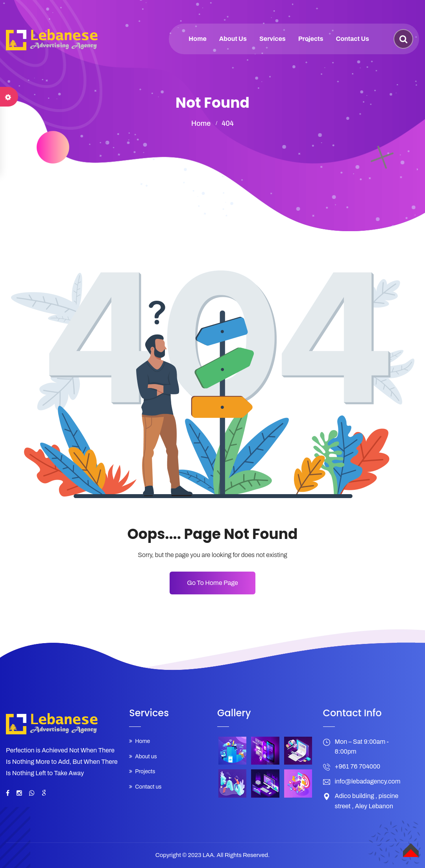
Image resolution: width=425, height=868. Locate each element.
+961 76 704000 (358, 766)
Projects (311, 39)
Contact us (352, 39)
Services (273, 39)
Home (197, 39)
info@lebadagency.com (368, 781)
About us (233, 39)
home (201, 123)
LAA (208, 855)
